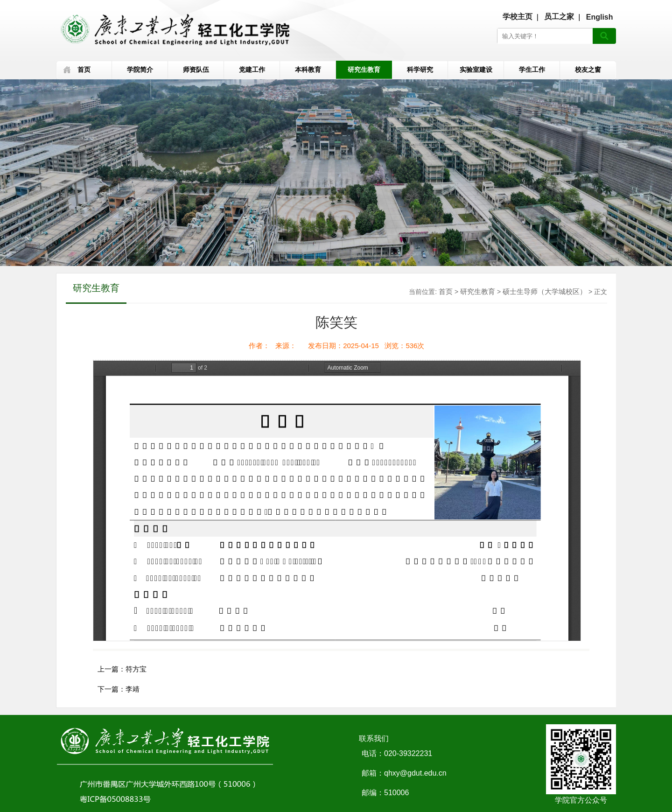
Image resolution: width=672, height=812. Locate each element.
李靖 (133, 689)
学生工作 (532, 70)
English (600, 17)
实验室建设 (476, 70)
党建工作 (252, 70)
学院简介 (140, 70)
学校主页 (518, 17)
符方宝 (136, 669)
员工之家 (559, 17)
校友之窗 (588, 70)
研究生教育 (364, 70)
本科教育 (308, 70)
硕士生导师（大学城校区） (545, 291)
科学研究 (420, 70)
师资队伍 (196, 70)
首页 (84, 70)
